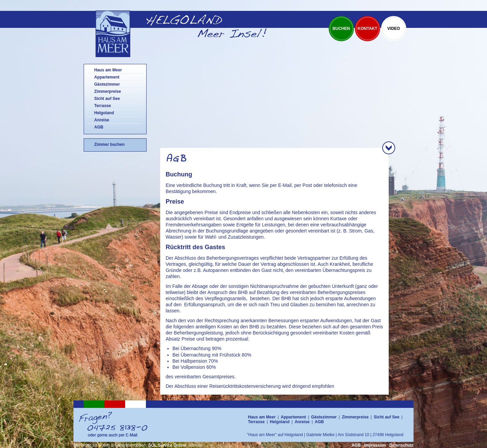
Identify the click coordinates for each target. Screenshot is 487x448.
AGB (99, 127)
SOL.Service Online (167, 445)
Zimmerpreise (108, 91)
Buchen (341, 29)
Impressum (375, 445)
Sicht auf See (107, 99)
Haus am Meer (108, 70)
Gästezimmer (107, 84)
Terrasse (103, 106)
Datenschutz (401, 445)
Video (394, 29)
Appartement (107, 77)
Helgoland (104, 113)
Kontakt (368, 29)
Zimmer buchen (109, 144)
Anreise (102, 120)
